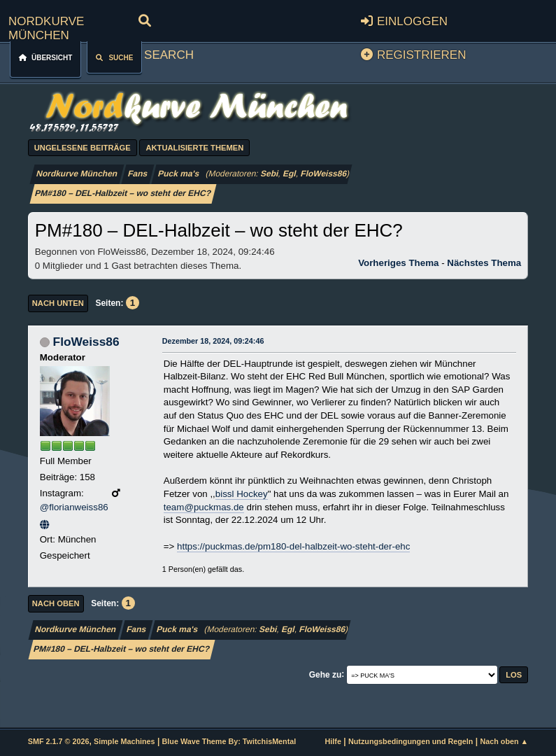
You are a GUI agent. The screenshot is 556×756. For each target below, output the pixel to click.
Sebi (270, 174)
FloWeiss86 (324, 174)
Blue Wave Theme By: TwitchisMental (229, 741)
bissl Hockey (242, 494)
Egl (290, 174)
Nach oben (56, 603)
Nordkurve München (46, 26)
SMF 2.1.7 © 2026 (59, 741)
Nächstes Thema (484, 263)
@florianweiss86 (74, 507)
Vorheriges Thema (398, 263)
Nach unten (58, 303)
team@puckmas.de (204, 507)
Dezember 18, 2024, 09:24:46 (213, 341)
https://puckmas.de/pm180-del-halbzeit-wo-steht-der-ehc (293, 546)
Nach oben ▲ (504, 741)
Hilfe (333, 741)
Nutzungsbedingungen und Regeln (411, 741)
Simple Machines (124, 741)
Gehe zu (326, 674)
